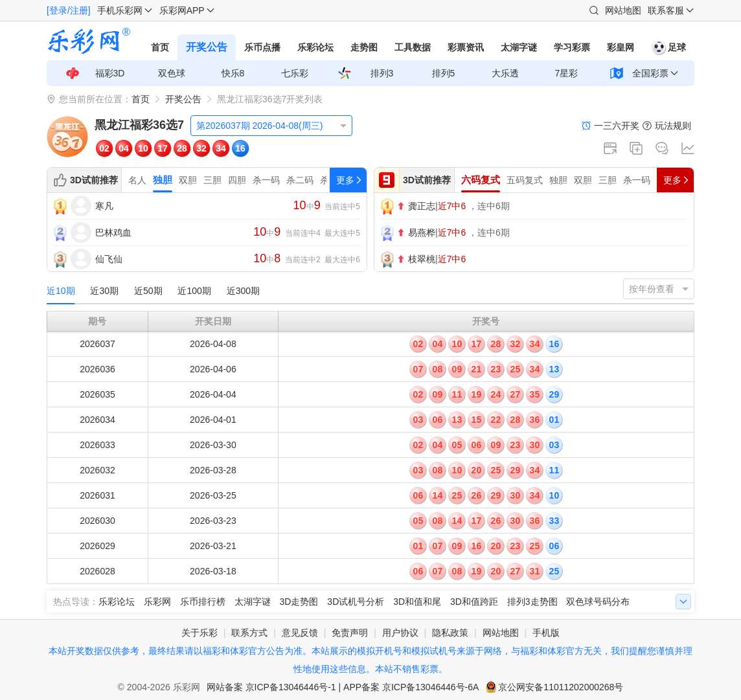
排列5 (444, 73)
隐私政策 (450, 633)
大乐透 (505, 73)
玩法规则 (673, 126)
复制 (636, 148)
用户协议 (400, 633)
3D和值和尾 (417, 602)
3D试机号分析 (356, 602)
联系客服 (666, 10)
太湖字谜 (519, 47)
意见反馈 (300, 633)
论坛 (662, 148)
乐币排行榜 (203, 602)
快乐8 (233, 73)
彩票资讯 (466, 47)
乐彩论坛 (315, 47)
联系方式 (249, 633)
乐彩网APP (182, 10)
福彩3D (110, 73)
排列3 (382, 73)
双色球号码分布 (598, 602)
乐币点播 (262, 47)
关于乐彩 (199, 633)
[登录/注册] (69, 10)
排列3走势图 (532, 602)
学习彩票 (572, 47)
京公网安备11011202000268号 (561, 687)
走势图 (364, 47)
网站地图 (623, 10)
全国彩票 (650, 73)
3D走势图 (299, 602)
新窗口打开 (610, 148)
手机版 (546, 633)
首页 (160, 47)
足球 (668, 47)
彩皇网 (621, 47)
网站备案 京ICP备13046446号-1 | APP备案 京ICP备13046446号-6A (343, 687)
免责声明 (350, 633)
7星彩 (567, 73)
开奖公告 (207, 47)
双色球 (172, 73)
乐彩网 (157, 602)
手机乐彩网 (120, 10)
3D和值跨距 (474, 602)
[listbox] (271, 126)
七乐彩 (295, 73)
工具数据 (413, 47)
